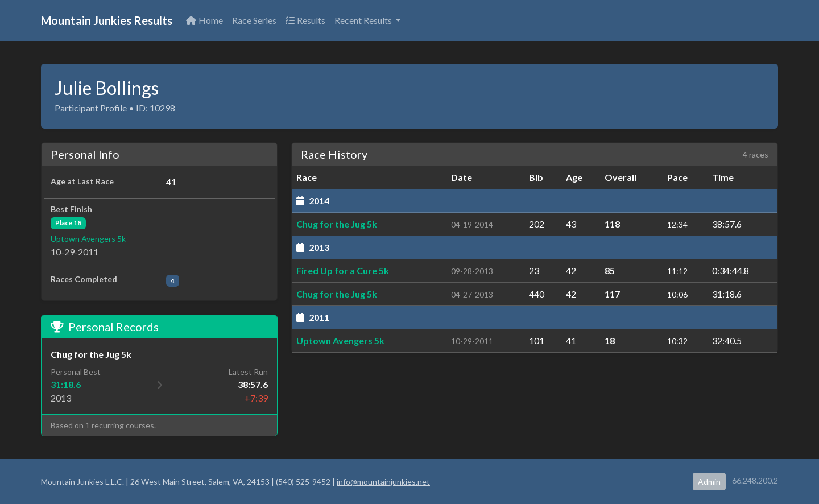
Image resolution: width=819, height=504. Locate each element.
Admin (709, 482)
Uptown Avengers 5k (88, 239)
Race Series (254, 20)
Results (305, 20)
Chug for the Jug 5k (337, 224)
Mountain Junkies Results (107, 20)
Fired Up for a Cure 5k (343, 270)
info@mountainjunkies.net (383, 482)
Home (204, 20)
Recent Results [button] (364, 20)
